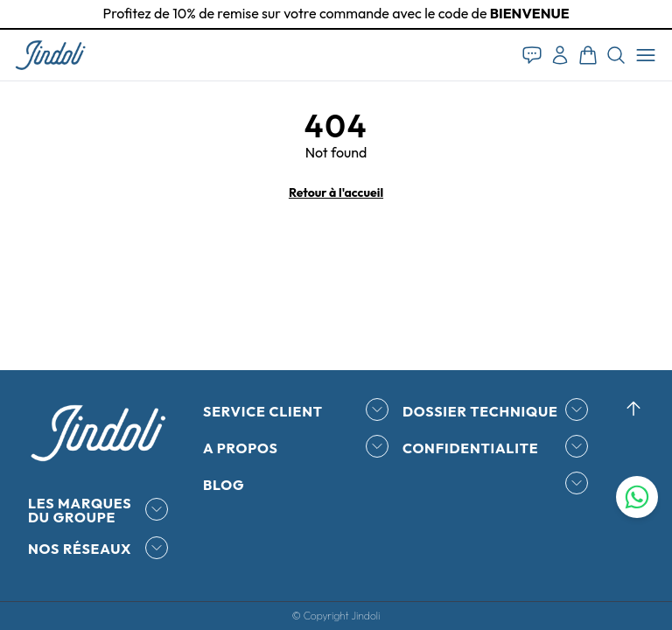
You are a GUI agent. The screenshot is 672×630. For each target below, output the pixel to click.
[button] (50, 55)
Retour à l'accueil (336, 192)
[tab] (336, 29)
